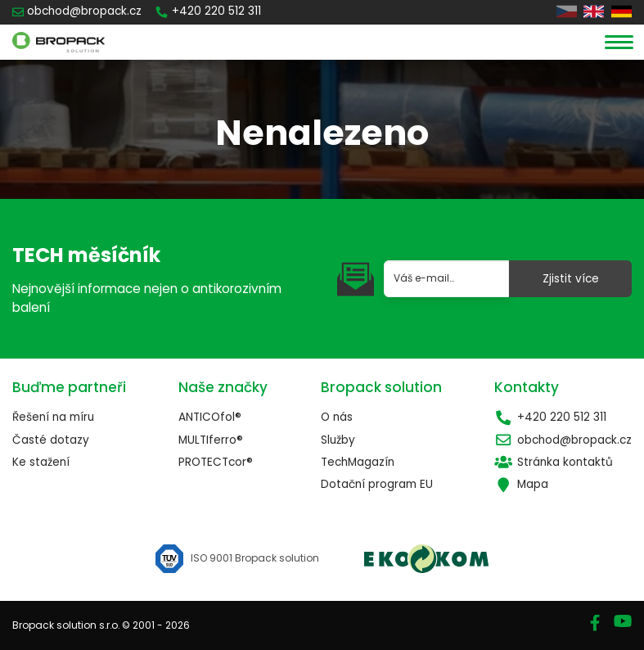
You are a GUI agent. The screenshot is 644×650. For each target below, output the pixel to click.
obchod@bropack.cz (563, 440)
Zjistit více (571, 279)
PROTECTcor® (216, 462)
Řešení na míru (53, 417)
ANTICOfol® (210, 417)
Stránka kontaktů (554, 462)
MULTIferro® (211, 440)
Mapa (521, 484)
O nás (337, 417)
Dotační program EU (377, 484)
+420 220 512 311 (550, 417)
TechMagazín (358, 462)
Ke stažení (41, 462)
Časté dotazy (51, 440)
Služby (338, 440)
